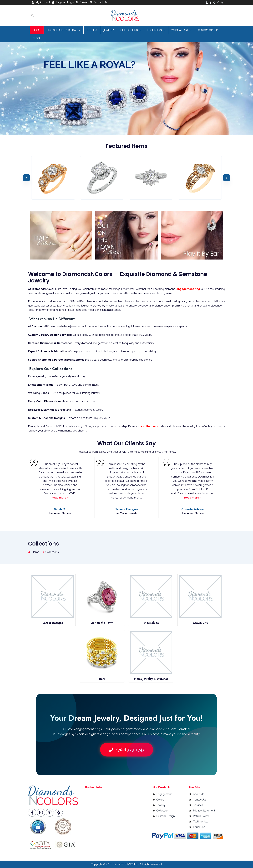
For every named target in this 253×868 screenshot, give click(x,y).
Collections (126, 30)
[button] (33, 15)
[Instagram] (214, 3)
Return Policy (201, 816)
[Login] (207, 3)
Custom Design (166, 816)
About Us (199, 794)
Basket (82, 2)
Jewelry (105, 30)
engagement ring (188, 289)
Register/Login (63, 2)
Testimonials (200, 822)
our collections (148, 426)
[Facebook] (211, 3)
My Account (41, 2)
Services (198, 805)
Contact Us (98, 2)
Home (36, 30)
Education (150, 30)
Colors (89, 30)
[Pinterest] (218, 3)
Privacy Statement (204, 811)
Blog (36, 38)
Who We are (175, 30)
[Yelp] (222, 3)
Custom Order (200, 30)
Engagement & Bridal (62, 30)
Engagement (164, 794)
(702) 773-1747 (126, 750)
